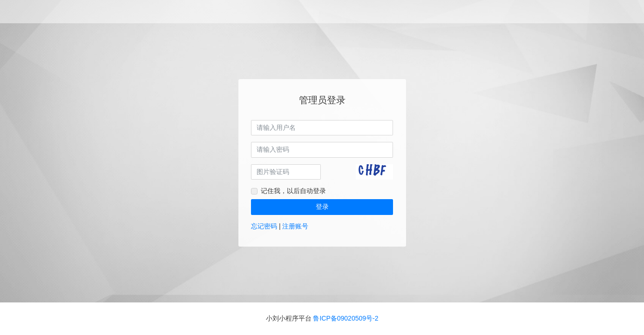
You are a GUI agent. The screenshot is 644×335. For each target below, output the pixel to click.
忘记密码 (264, 226)
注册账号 (295, 226)
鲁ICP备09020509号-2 (346, 318)
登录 (322, 207)
